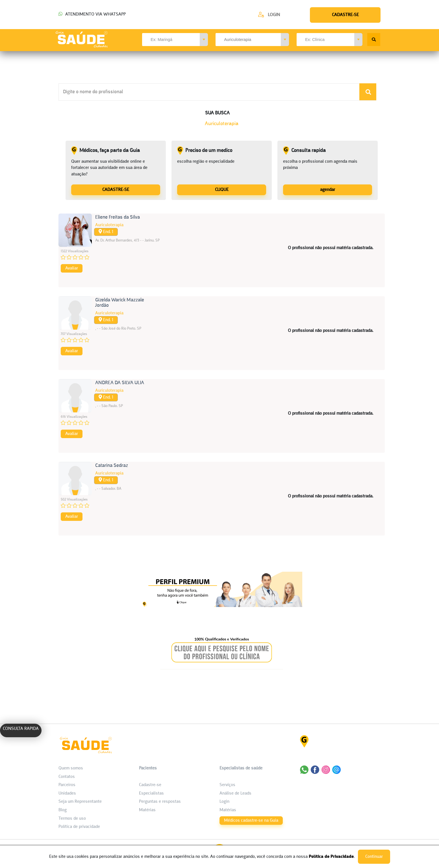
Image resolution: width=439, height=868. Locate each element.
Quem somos (71, 768)
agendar (328, 190)
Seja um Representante (80, 802)
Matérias (147, 810)
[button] (204, 40)
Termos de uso (72, 819)
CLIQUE (222, 190)
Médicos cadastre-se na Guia (251, 821)
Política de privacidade (79, 827)
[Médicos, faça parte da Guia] (116, 189)
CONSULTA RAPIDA (21, 729)
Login (274, 15)
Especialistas (151, 793)
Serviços (227, 785)
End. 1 (106, 232)
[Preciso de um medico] (222, 189)
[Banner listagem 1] (222, 605)
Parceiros (67, 785)
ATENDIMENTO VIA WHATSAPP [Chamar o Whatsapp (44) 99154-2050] (92, 14)
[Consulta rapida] (328, 189)
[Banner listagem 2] (222, 668)
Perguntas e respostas (160, 802)
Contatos (67, 777)
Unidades (67, 793)
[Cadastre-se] (269, 15)
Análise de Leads (235, 793)
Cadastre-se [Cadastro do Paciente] (150, 785)
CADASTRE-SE (116, 190)
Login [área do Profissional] (224, 802)
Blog (63, 810)
